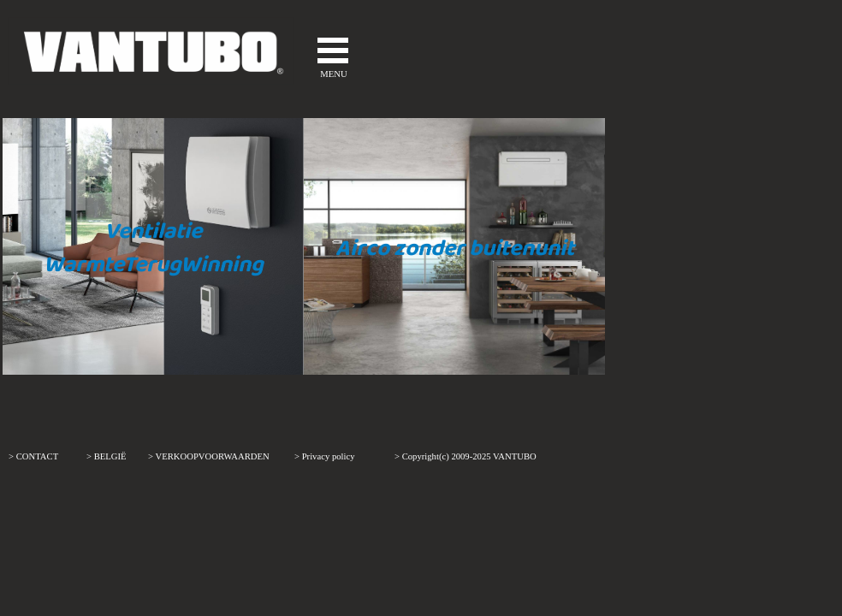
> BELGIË (107, 456)
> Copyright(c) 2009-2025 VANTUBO (465, 456)
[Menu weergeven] (333, 50)
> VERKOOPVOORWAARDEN (209, 456)
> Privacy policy (325, 456)
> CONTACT (33, 456)
